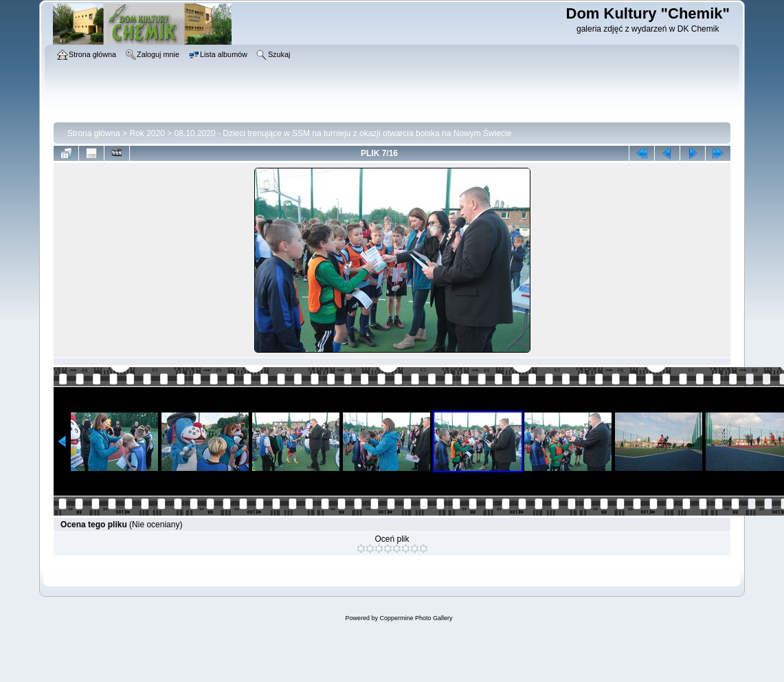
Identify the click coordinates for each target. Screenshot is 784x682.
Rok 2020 (147, 133)
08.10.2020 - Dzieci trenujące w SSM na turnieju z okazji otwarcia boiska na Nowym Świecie (343, 133)
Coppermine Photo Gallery (416, 618)
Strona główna (94, 133)
